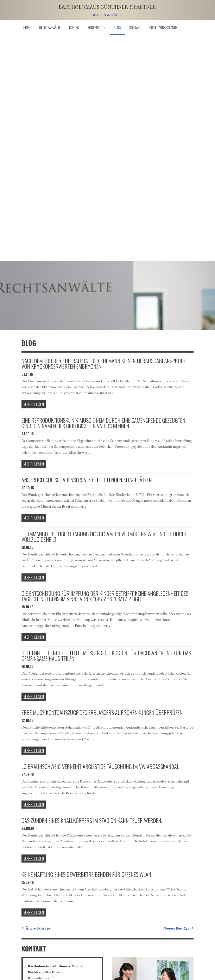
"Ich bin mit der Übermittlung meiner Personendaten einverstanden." (91, 906)
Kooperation (96, 27)
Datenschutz (76, 943)
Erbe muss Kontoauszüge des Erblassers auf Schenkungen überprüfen (102, 485)
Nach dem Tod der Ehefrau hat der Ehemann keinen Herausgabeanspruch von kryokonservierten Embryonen (104, 136)
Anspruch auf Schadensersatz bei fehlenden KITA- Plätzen (87, 253)
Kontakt (135, 27)
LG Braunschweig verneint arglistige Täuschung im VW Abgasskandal (100, 539)
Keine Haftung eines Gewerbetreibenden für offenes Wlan (86, 647)
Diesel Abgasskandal (164, 27)
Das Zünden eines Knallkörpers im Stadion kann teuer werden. (92, 593)
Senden (172, 917)
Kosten (74, 27)
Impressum (50, 943)
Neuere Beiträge (178, 701)
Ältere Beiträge (36, 701)
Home (27, 27)
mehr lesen (34, 177)
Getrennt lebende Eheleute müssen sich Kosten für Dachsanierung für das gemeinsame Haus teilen (106, 429)
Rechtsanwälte (50, 27)
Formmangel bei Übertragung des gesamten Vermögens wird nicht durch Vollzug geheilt (105, 309)
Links (29, 943)
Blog (117, 27)
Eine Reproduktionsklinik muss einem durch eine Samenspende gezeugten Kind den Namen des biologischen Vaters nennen (103, 196)
